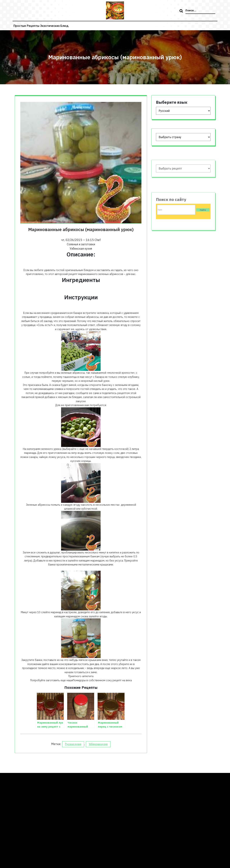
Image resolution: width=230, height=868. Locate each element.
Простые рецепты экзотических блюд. (41, 26)
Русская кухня (73, 744)
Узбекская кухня (98, 744)
